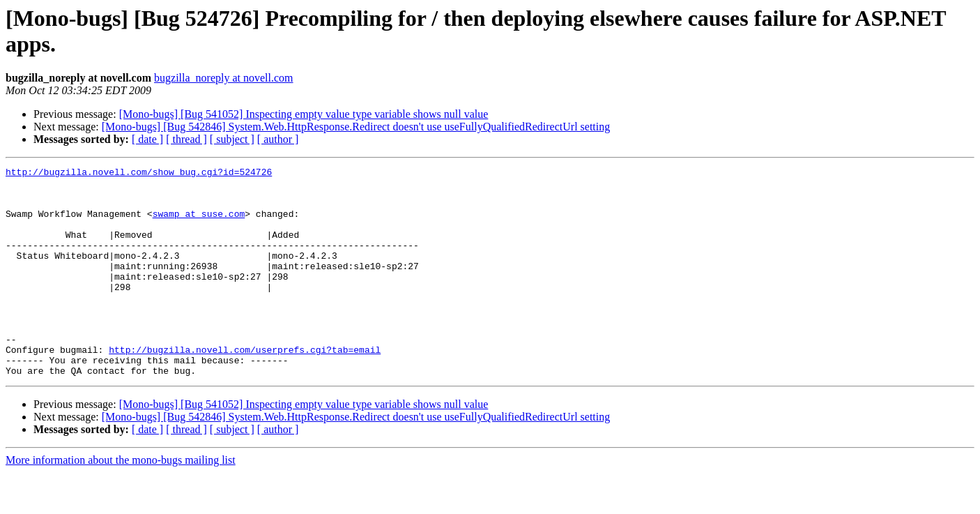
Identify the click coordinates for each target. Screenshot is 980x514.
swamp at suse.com (199, 224)
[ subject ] (232, 139)
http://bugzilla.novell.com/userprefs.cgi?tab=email (245, 387)
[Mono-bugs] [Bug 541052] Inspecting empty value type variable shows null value (304, 114)
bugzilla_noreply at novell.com (224, 78)
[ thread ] (186, 139)
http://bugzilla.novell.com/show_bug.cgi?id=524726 (139, 174)
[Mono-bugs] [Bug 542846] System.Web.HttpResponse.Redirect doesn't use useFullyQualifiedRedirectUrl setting (356, 127)
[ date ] (147, 139)
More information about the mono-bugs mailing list (121, 502)
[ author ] (278, 139)
